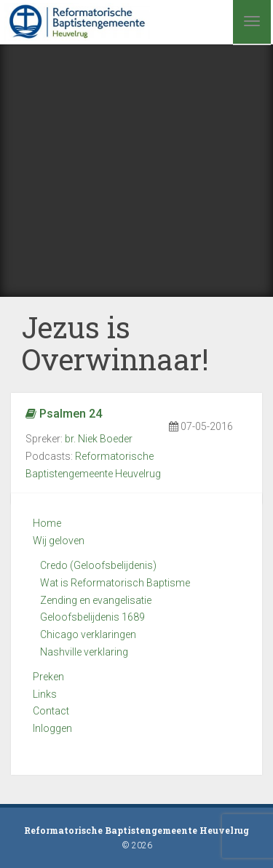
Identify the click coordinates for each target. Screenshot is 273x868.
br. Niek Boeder (99, 439)
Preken (48, 677)
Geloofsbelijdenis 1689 (92, 617)
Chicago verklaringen (88, 634)
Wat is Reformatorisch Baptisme (115, 583)
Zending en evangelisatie (96, 600)
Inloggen (52, 728)
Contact (51, 711)
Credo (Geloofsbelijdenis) (98, 565)
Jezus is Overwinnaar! (115, 343)
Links (45, 694)
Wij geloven (59, 541)
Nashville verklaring (84, 652)
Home (47, 523)
